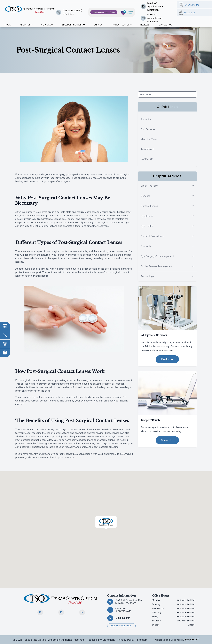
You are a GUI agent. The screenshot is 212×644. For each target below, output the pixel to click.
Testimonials (147, 149)
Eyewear (99, 25)
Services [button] (47, 25)
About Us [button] (26, 25)
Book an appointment (121, 626)
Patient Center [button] (122, 25)
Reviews (145, 25)
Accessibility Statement (101, 640)
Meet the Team (149, 139)
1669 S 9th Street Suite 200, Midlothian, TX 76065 (129, 602)
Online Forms (189, 5)
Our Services (148, 129)
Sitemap (142, 640)
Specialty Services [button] (73, 25)
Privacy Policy (126, 640)
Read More (167, 359)
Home (8, 25)
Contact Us (165, 25)
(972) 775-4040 (123, 610)
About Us (146, 119)
